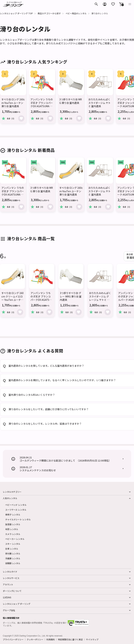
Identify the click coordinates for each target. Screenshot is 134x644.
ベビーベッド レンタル (16, 505)
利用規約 (51, 639)
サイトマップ (92, 639)
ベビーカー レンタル (15, 539)
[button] (121, 4)
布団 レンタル (12, 529)
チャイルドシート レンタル (18, 519)
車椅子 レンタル (13, 514)
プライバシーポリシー (13, 639)
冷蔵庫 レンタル (13, 558)
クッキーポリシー (35, 639)
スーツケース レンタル (16, 510)
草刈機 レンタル (13, 553)
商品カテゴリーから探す (49, 13)
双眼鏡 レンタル (13, 563)
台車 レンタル (12, 549)
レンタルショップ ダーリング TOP (16, 13)
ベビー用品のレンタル (76, 13)
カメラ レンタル (13, 534)
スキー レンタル (13, 544)
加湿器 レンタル (13, 524)
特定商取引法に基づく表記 (70, 639)
